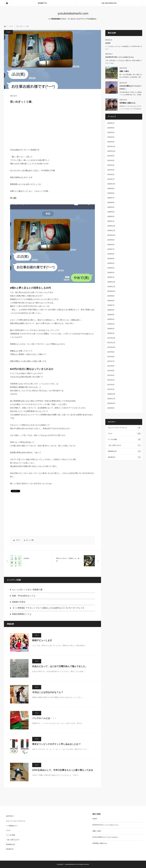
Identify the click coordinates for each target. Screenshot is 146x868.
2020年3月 (111, 212)
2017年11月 (111, 343)
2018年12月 (111, 282)
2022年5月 (111, 132)
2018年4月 (111, 319)
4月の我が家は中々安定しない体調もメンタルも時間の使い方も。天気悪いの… (131, 95)
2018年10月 (111, 291)
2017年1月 (111, 389)
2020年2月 (111, 217)
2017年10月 (111, 347)
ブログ (11, 26)
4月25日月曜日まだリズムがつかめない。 (130, 87)
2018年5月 (111, 315)
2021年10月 (111, 151)
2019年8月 (111, 245)
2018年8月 (111, 301)
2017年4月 (111, 375)
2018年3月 (111, 324)
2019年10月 (111, 235)
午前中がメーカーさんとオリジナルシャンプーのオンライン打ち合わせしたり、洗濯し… (130, 109)
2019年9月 (111, 240)
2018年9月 (111, 296)
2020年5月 (111, 203)
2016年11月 (111, 399)
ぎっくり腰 (30, 540)
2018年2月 (111, 329)
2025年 (108, 43)
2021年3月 (111, 170)
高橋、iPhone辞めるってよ (24, 596)
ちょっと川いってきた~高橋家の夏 (27, 590)
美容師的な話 (125, 451)
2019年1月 (111, 277)
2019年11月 (111, 231)
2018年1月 (111, 333)
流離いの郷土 (124, 71)
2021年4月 (111, 165)
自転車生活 (125, 457)
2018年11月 (111, 287)
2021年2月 (111, 175)
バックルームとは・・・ (44, 718)
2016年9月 (111, 408)
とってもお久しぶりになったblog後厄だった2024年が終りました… (124, 48)
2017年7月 (111, 361)
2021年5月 (111, 160)
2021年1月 (111, 179)
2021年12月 (111, 146)
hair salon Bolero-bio (109, 3)
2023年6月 (111, 128)
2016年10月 (111, 403)
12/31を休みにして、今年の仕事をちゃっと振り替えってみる (63, 770)
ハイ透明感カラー (12, 826)
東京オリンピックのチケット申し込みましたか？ (57, 744)
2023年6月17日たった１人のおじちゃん (120, 57)
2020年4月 (111, 207)
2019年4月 (111, 263)
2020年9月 (111, 189)
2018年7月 (111, 305)
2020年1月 (111, 221)
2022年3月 (111, 142)
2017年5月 (111, 371)
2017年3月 (111, 380)
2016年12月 (111, 394)
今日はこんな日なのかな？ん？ (48, 692)
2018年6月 (111, 310)
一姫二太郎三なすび (125, 445)
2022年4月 (111, 137)
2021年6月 (111, 156)
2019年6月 (111, 254)
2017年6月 (111, 366)
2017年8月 (111, 357)
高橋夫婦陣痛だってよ (22, 614)
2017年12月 (111, 338)
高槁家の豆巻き (19, 602)
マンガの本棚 (125, 439)
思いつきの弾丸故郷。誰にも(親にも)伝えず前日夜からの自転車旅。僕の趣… (131, 77)
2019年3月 (111, 268)
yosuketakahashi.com (73, 13)
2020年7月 (111, 198)
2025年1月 (111, 123)
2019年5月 (111, 259)
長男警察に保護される (127, 103)
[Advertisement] (52, 127)
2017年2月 (111, 385)
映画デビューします (42, 640)
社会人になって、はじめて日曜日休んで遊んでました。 (60, 666)
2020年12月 (111, 184)
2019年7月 (111, 249)
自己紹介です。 (43, 3)
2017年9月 (111, 352)
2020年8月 (111, 193)
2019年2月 (111, 273)
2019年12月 (111, 226)
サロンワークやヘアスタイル (125, 428)
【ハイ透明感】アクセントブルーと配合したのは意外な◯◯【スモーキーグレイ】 (48, 608)
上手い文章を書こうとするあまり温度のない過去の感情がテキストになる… (124, 62)
